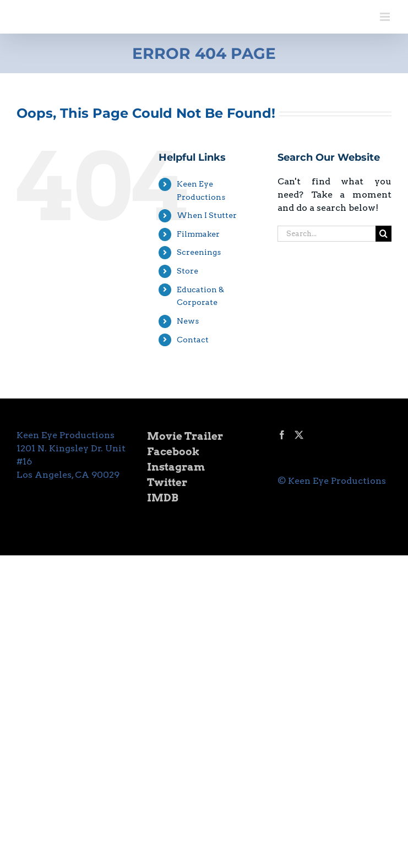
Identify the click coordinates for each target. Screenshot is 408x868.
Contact (193, 340)
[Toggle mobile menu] (386, 17)
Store (187, 271)
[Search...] (327, 234)
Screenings (199, 252)
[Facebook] (282, 435)
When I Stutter (207, 215)
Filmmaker (198, 234)
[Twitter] (299, 435)
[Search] (383, 234)
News (188, 321)
